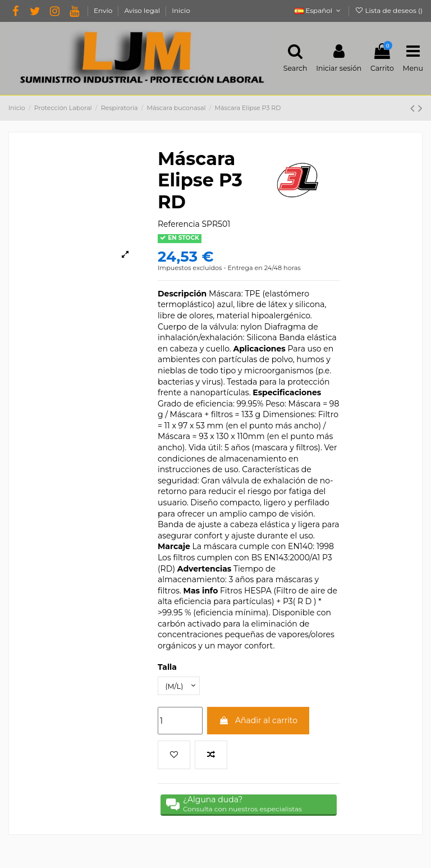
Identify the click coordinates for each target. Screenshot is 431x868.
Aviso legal (143, 10)
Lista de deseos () (389, 10)
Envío (104, 10)
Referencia (179, 220)
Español (319, 10)
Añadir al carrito (258, 719)
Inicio (181, 10)
